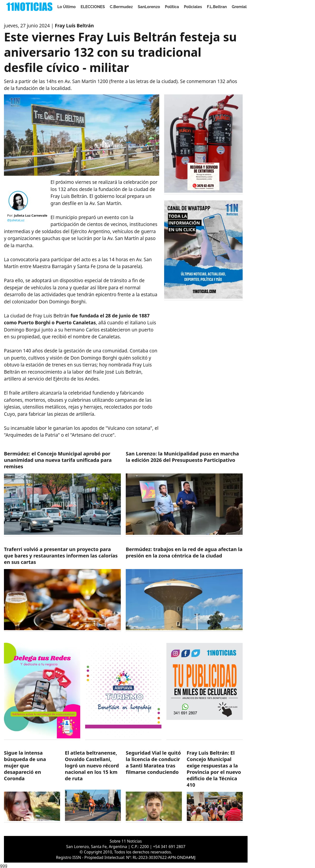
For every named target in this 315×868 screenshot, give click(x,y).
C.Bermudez (121, 7)
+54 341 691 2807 (169, 847)
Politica (172, 7)
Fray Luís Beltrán (74, 26)
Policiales (193, 7)
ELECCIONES (93, 7)
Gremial (239, 7)
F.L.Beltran (217, 7)
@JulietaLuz (16, 220)
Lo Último (67, 7)
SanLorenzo (149, 7)
